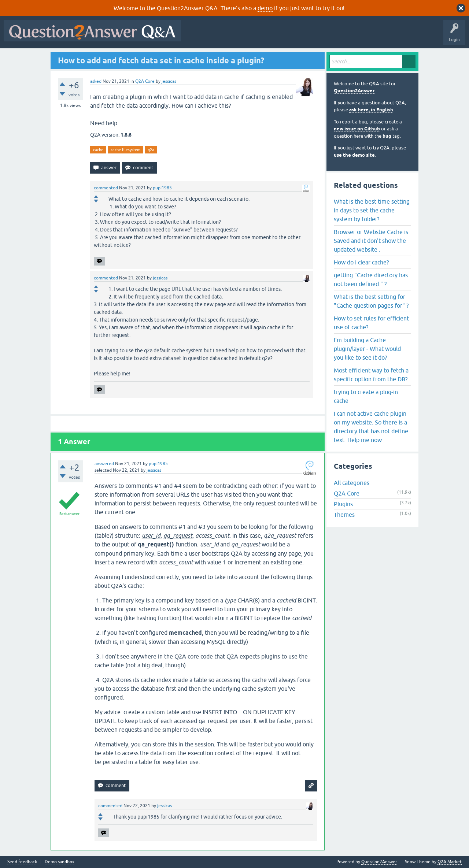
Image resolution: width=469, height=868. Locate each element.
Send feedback (22, 862)
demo (265, 8)
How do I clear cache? (361, 262)
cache (98, 150)
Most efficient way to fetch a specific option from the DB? (371, 375)
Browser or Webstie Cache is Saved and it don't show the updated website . (371, 241)
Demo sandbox (60, 862)
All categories (352, 483)
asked (96, 81)
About (411, 36)
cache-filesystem (125, 150)
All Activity (197, 36)
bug (387, 136)
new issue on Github (357, 129)
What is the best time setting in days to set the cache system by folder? (372, 210)
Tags (308, 36)
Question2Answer (354, 91)
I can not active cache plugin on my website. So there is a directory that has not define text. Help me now (371, 427)
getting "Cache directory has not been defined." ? (371, 279)
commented (106, 188)
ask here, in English (371, 110)
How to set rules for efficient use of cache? (371, 323)
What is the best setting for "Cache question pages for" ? (371, 301)
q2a (151, 150)
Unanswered (280, 36)
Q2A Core (145, 81)
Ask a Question (362, 36)
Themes (344, 515)
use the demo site (354, 155)
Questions (227, 36)
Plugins (343, 504)
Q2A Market (450, 862)
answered (104, 464)
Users (331, 36)
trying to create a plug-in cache (366, 396)
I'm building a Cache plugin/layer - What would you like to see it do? (367, 349)
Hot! (252, 36)
